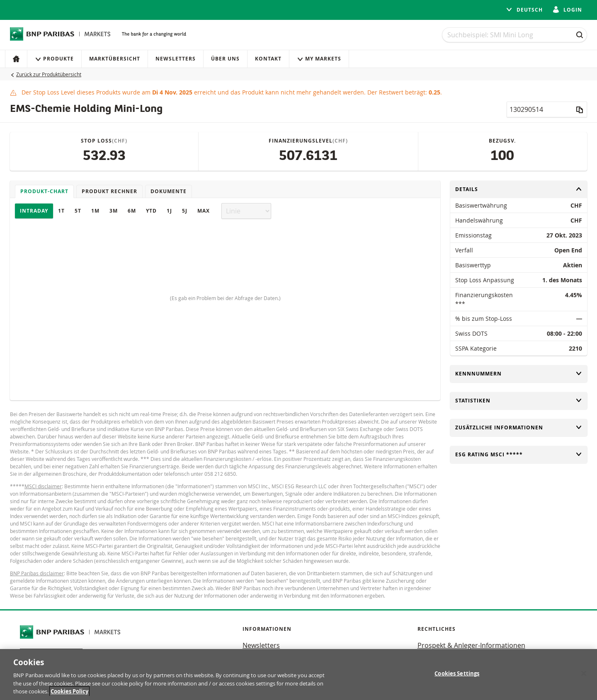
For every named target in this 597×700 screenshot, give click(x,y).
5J (185, 211)
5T (78, 211)
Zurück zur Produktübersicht (49, 74)
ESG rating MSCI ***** (519, 454)
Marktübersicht (115, 59)
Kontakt (268, 59)
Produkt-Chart (44, 191)
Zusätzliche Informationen (519, 428)
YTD (151, 211)
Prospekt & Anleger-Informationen (471, 645)
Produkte (54, 59)
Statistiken (519, 401)
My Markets (319, 59)
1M (95, 211)
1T (61, 211)
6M (132, 211)
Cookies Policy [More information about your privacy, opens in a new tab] (69, 691)
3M (114, 211)
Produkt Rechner (109, 191)
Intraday (34, 211)
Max (204, 211)
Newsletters (176, 59)
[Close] (584, 673)
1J (169, 211)
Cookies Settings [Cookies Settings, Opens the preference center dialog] (457, 673)
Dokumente (169, 191)
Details (519, 189)
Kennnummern (519, 374)
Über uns (225, 59)
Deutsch (524, 10)
